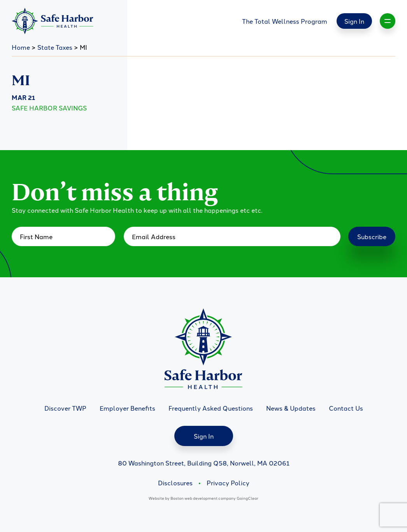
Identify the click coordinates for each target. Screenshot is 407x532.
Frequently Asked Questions (211, 408)
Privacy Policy (228, 483)
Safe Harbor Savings (49, 108)
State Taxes (55, 47)
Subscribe (372, 236)
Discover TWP (65, 408)
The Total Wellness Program (285, 21)
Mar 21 (23, 97)
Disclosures (175, 483)
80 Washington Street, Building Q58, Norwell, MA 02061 (204, 463)
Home (21, 47)
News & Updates (291, 408)
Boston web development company (203, 498)
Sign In (354, 21)
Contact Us (346, 408)
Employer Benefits (127, 408)
